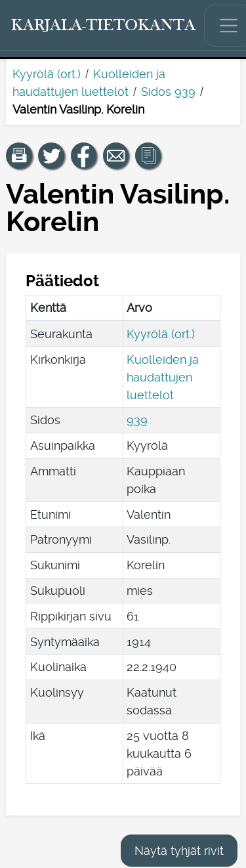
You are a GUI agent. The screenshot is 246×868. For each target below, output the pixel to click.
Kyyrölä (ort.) (47, 74)
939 (137, 420)
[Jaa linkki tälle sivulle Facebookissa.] (84, 156)
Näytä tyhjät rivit (179, 851)
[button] (19, 156)
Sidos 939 (168, 92)
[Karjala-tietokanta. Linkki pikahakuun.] (104, 26)
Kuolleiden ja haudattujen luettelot (163, 377)
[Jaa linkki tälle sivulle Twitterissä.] (51, 156)
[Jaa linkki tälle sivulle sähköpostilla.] (116, 156)
